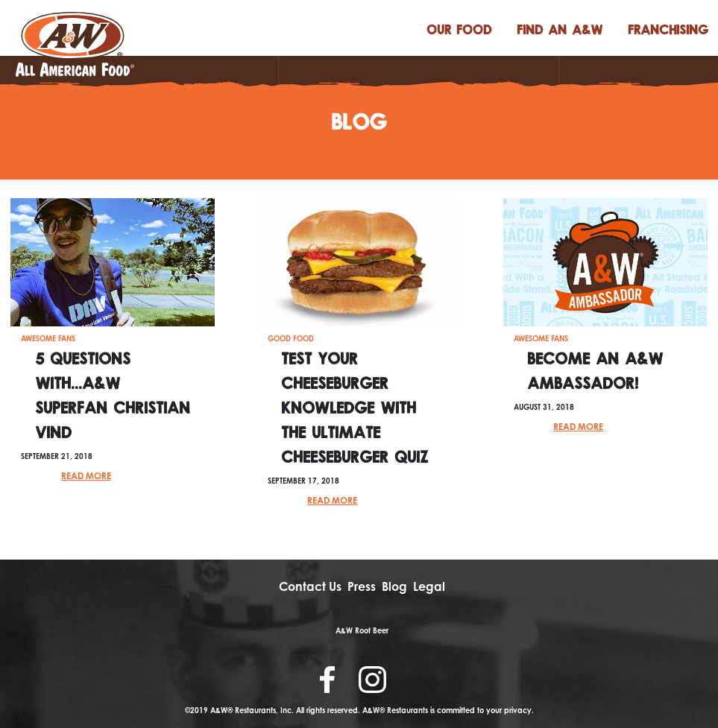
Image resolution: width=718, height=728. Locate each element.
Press (362, 586)
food (459, 29)
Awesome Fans (48, 338)
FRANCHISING (668, 29)
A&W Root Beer (362, 630)
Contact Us (310, 586)
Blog (394, 586)
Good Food (291, 338)
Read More (86, 476)
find (560, 29)
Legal (429, 586)
